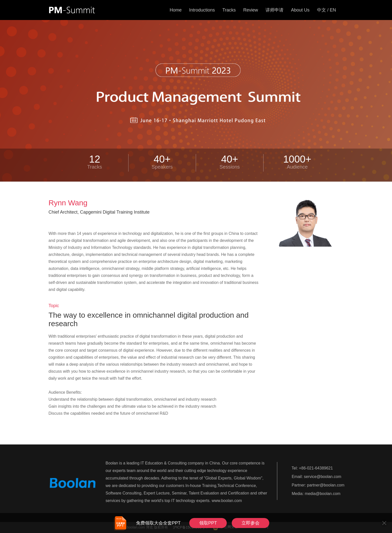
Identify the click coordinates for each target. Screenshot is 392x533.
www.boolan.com (227, 501)
